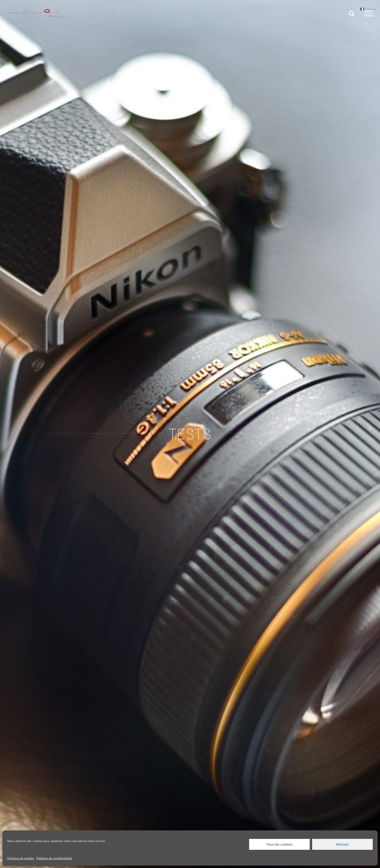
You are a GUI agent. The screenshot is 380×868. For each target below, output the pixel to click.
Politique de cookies (21, 858)
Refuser (343, 844)
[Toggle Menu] (368, 14)
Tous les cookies (279, 844)
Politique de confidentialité (54, 858)
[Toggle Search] (352, 13)
